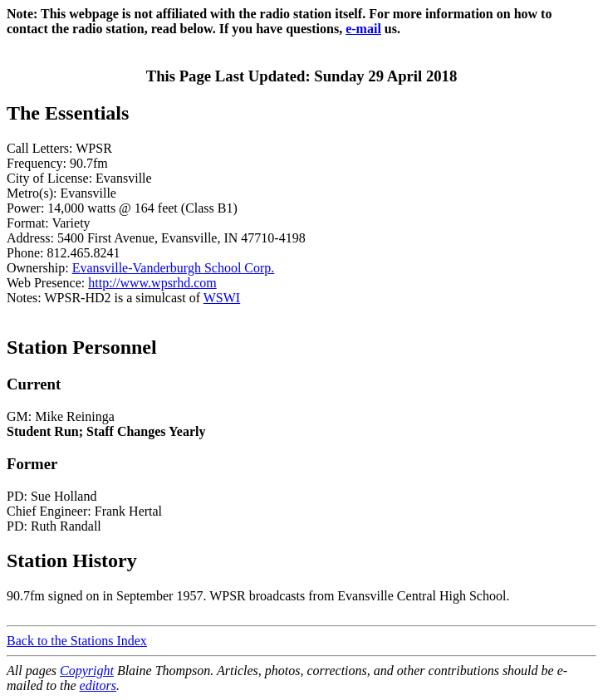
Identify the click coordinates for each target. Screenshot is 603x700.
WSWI (222, 298)
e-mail (363, 29)
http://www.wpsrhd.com (152, 283)
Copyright (87, 671)
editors (98, 685)
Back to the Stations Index (77, 641)
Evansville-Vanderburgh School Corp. (174, 268)
